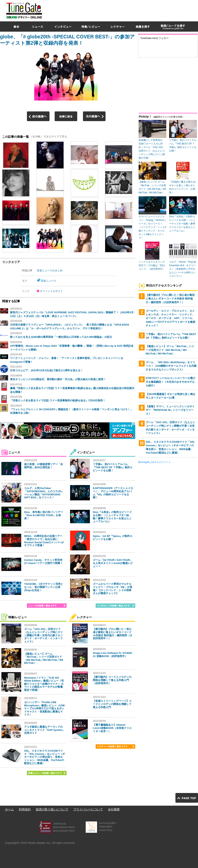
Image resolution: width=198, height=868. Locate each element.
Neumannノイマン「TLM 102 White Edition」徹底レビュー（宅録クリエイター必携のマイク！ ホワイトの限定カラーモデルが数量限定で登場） (44, 684)
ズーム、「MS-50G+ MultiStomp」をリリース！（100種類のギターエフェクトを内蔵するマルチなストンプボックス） (171, 366)
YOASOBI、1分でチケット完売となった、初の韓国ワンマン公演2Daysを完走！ (44, 587)
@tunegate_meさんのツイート (154, 462)
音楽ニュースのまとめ (50, 270)
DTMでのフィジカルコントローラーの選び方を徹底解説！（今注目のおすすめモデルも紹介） (170, 382)
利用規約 (25, 809)
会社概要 (114, 809)
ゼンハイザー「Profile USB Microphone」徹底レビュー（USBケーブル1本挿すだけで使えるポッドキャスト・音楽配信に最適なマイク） (44, 708)
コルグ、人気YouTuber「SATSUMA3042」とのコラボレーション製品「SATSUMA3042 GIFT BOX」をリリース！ (44, 493)
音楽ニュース (49, 281)
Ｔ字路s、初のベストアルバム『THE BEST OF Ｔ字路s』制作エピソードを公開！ (113, 467)
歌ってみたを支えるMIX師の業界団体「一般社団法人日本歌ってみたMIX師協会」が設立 (61, 337)
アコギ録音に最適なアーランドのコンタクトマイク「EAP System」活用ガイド (45, 730)
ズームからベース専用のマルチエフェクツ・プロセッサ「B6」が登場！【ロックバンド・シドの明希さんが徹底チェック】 (113, 589)
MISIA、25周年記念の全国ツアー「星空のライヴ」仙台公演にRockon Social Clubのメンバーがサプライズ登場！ (44, 541)
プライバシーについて (88, 809)
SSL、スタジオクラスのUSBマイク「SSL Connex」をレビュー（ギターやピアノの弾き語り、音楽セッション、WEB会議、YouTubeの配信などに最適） (45, 757)
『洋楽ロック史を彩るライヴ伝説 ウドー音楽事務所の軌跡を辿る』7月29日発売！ (58, 400)
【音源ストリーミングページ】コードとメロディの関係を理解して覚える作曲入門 (112, 704)
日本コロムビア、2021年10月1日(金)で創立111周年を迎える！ (47, 370)
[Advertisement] (145, 28)
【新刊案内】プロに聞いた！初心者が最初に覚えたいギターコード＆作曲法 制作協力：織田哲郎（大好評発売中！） (113, 634)
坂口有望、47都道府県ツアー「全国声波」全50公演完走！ (44, 466)
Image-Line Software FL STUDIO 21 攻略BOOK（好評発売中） (112, 655)
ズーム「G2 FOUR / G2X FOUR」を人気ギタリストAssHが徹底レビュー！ (113, 563)
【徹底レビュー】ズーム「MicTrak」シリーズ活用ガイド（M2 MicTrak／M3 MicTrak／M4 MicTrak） (44, 658)
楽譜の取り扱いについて (52, 809)
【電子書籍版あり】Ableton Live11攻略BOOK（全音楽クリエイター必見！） (112, 728)
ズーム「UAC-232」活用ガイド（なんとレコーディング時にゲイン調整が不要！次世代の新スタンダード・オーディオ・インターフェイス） (43, 635)
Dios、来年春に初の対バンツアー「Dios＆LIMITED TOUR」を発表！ (44, 515)
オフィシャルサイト (51, 291)
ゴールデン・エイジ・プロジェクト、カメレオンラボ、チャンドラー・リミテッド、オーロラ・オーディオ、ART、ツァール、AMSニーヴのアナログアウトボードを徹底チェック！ (170, 318)
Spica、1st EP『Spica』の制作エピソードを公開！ (113, 538)
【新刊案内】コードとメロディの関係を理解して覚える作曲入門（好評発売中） (112, 680)
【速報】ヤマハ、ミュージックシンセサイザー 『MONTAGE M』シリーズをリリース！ (170, 410)
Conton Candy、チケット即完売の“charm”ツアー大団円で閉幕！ (43, 562)
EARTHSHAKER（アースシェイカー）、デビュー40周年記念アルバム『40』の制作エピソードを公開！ (113, 493)
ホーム (9, 809)
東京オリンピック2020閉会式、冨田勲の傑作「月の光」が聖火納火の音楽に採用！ (58, 379)
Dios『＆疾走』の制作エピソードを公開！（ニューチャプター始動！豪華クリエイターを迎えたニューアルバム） (112, 517)
